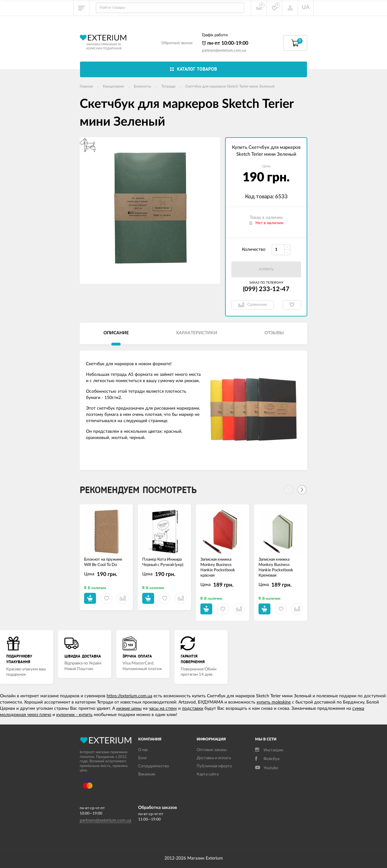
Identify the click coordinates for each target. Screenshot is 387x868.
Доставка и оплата (214, 758)
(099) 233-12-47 (266, 289)
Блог (143, 758)
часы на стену (163, 709)
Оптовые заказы (212, 750)
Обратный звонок (177, 43)
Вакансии (147, 774)
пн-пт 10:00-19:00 (225, 43)
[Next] (302, 490)
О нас (143, 750)
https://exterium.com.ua (129, 696)
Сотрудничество (153, 766)
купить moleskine (274, 702)
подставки (193, 709)
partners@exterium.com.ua (224, 50)
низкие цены (129, 709)
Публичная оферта (214, 766)
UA (306, 8)
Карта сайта (208, 774)
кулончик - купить (74, 715)
